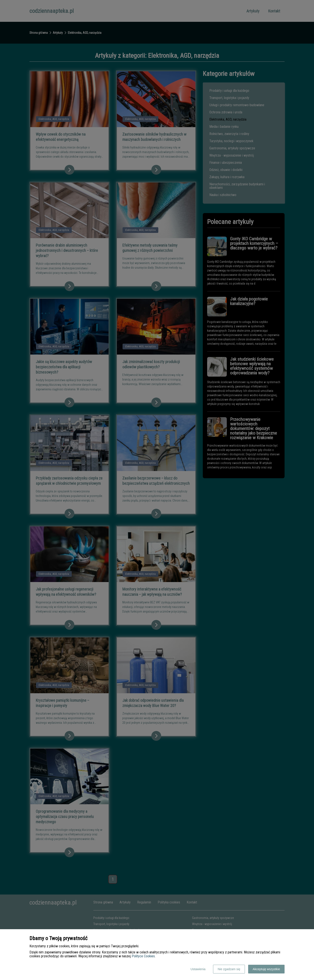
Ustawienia (198, 969)
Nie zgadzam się (229, 969)
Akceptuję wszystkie (266, 969)
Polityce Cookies (143, 956)
